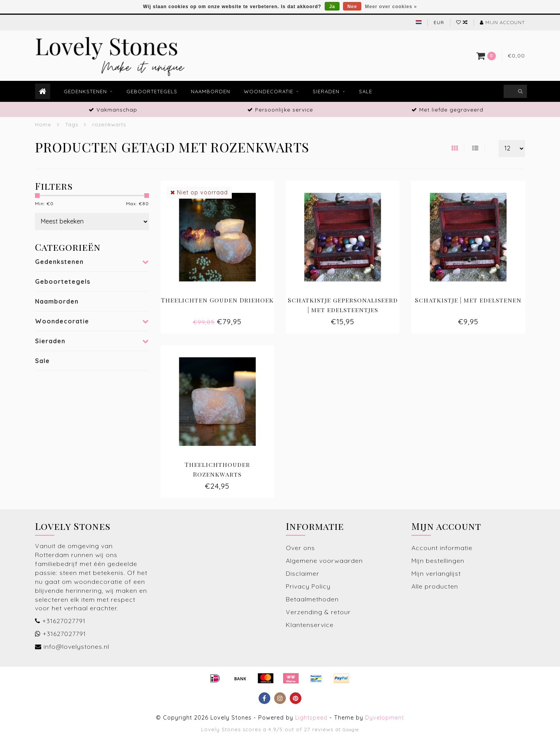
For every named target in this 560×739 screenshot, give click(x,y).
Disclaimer (303, 573)
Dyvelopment (385, 718)
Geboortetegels (152, 91)
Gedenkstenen (85, 91)
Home (43, 124)
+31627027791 (64, 621)
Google (351, 729)
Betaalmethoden (312, 599)
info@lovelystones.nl (76, 646)
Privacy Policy (308, 586)
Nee (352, 7)
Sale (366, 91)
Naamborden (211, 91)
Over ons (300, 548)
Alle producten (435, 586)
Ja (332, 7)
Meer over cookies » (391, 7)
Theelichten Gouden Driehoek (217, 300)
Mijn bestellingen (438, 561)
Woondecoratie (269, 91)
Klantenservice (310, 625)
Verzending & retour (318, 612)
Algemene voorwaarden (324, 561)
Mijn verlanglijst (436, 573)
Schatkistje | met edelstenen (468, 300)
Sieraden (326, 91)
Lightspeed (311, 718)
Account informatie (442, 548)
